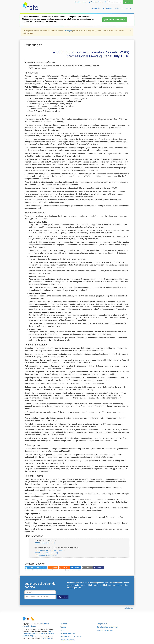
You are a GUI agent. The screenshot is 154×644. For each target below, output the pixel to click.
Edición (62, 630)
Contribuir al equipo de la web (107, 627)
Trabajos (63, 627)
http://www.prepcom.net (46, 555)
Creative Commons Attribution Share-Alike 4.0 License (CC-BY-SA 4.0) (38, 634)
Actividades (107, 8)
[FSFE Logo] (30, 6)
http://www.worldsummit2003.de (50, 550)
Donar (128, 2)
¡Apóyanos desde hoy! (115, 20)
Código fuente (102, 624)
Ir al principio (129, 608)
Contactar (63, 624)
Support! (99, 568)
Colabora (119, 8)
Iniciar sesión (80, 2)
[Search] (106, 2)
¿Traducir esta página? (105, 630)
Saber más (78, 570)
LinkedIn (76, 568)
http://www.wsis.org (45, 543)
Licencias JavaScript (67, 640)
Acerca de (96, 8)
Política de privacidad (67, 633)
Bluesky (42, 568)
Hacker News (54, 568)
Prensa (129, 8)
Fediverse (31, 568)
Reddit (65, 568)
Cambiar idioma (96, 2)
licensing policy (47, 638)
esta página (68, 31)
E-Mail (88, 568)
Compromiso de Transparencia (70, 637)
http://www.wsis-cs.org (46, 553)
